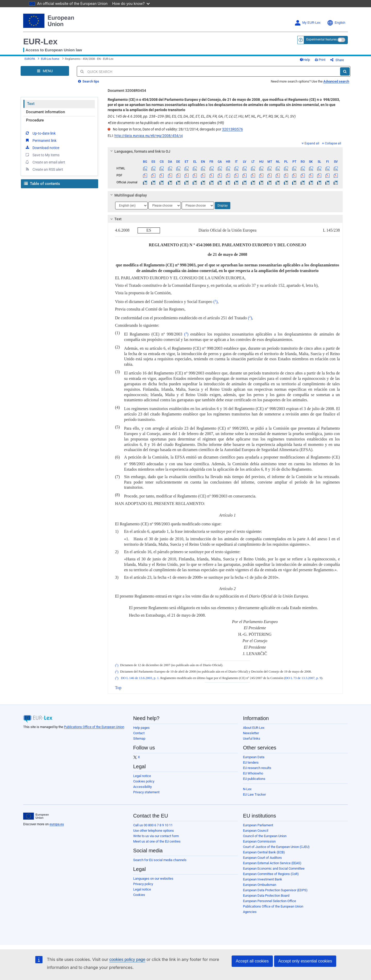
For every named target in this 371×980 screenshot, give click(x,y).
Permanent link (41, 140)
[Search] (345, 71)
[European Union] (36, 816)
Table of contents (42, 184)
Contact (139, 733)
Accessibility (142, 787)
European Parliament (258, 825)
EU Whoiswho (253, 773)
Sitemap (139, 738)
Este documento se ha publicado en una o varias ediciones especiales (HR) (166, 123)
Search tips (89, 81)
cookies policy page (127, 959)
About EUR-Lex (254, 728)
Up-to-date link (40, 133)
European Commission (259, 841)
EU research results (257, 768)
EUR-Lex (40, 42)
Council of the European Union (265, 836)
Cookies (139, 895)
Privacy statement (146, 792)
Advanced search (336, 81)
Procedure (35, 120)
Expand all (310, 143)
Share (337, 60)
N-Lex (247, 789)
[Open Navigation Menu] (45, 71)
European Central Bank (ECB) (264, 852)
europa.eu (57, 824)
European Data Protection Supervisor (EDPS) (275, 890)
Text (31, 104)
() (215, 302)
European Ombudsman (260, 885)
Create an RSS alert (44, 169)
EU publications (254, 779)
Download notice (42, 148)
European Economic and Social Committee (274, 868)
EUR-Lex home (50, 59)
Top (118, 688)
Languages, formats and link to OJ (139, 151)
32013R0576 (233, 129)
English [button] (336, 23)
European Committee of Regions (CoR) (271, 874)
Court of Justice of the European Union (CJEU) (276, 847)
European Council (256, 831)
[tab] (225, 151)
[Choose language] (131, 206)
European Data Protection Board (266, 896)
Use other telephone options (154, 831)
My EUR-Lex (307, 23)
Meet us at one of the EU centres (157, 841)
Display (223, 206)
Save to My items (42, 155)
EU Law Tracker (254, 794)
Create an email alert (45, 162)
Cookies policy (144, 781)
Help (305, 60)
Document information (45, 112)
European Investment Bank (263, 879)
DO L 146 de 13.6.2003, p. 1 (140, 678)
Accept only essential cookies (305, 961)
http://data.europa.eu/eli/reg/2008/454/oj (149, 136)
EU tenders (251, 762)
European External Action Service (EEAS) (272, 863)
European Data (254, 757)
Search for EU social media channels (160, 860)
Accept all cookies (252, 961)
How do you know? (131, 3)
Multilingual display (128, 195)
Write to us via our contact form (156, 836)
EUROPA (30, 59)
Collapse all (332, 143)
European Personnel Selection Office (269, 901)
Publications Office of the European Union (94, 727)
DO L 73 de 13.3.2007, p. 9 (303, 678)
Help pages (141, 728)
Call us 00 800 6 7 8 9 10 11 (153, 825)
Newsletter (251, 733)
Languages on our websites (153, 879)
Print (320, 60)
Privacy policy (143, 884)
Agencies (250, 912)
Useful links (252, 738)
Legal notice (142, 776)
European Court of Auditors (262, 858)
